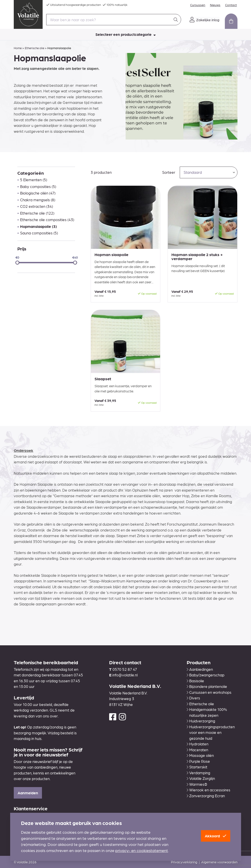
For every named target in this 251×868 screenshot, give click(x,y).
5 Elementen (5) (34, 180)
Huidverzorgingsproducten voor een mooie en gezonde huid (211, 732)
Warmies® (197, 784)
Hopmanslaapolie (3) (38, 226)
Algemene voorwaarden (219, 862)
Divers (193, 698)
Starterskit (197, 767)
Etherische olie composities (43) (47, 220)
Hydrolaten (198, 744)
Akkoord (216, 836)
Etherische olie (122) (37, 213)
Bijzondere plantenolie (207, 686)
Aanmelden (28, 793)
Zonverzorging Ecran (206, 796)
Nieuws (218, 5)
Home (18, 48)
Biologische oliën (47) (38, 193)
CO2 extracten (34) (37, 206)
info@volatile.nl (125, 675)
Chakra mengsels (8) (38, 200)
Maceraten (197, 750)
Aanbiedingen (200, 669)
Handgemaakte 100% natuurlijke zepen (207, 712)
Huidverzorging (201, 721)
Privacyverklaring (184, 862)
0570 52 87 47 (125, 669)
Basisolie (195, 681)
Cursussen (201, 5)
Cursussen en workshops (209, 692)
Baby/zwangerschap (206, 675)
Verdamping (198, 773)
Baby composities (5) (38, 186)
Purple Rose (198, 761)
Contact (232, 5)
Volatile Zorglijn (201, 778)
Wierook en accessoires (208, 790)
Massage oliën (200, 755)
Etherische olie (35, 48)
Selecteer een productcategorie (126, 34)
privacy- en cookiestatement (142, 851)
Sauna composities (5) (39, 233)
